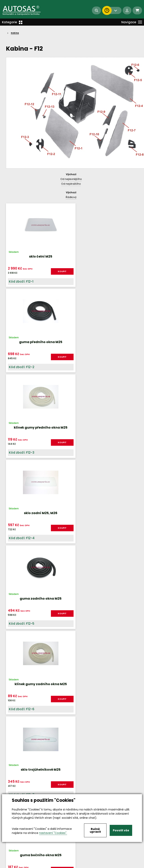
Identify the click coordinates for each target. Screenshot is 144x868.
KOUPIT (57, 271)
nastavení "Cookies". (53, 833)
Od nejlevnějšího (71, 179)
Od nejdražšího (71, 184)
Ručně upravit (95, 830)
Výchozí (71, 174)
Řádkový (71, 197)
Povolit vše (121, 830)
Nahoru (72, 548)
